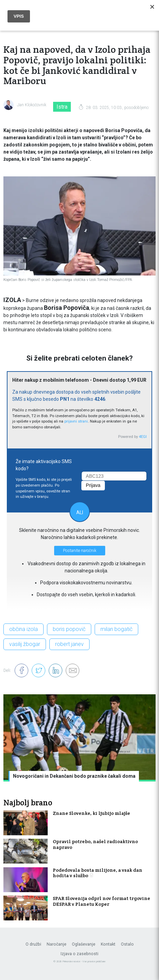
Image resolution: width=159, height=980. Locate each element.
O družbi (33, 944)
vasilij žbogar (25, 644)
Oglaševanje (84, 944)
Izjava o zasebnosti (79, 954)
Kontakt (108, 944)
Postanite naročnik (80, 551)
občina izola (23, 629)
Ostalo (127, 944)
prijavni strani (76, 421)
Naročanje (57, 944)
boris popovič (69, 629)
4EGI (143, 437)
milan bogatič (116, 629)
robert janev (69, 644)
